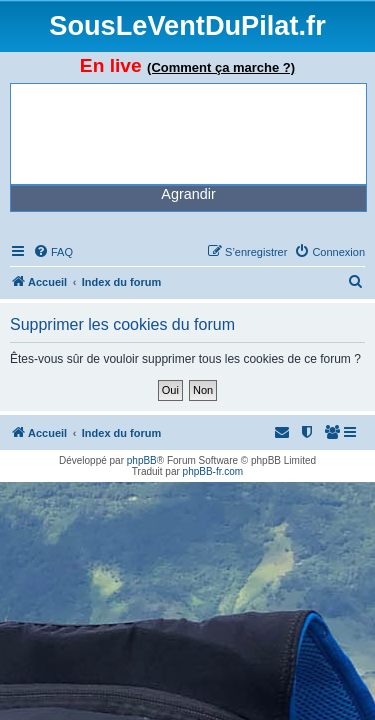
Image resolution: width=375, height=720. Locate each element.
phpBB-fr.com (213, 471)
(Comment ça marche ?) (221, 67)
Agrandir (188, 194)
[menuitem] (53, 252)
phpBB (142, 460)
